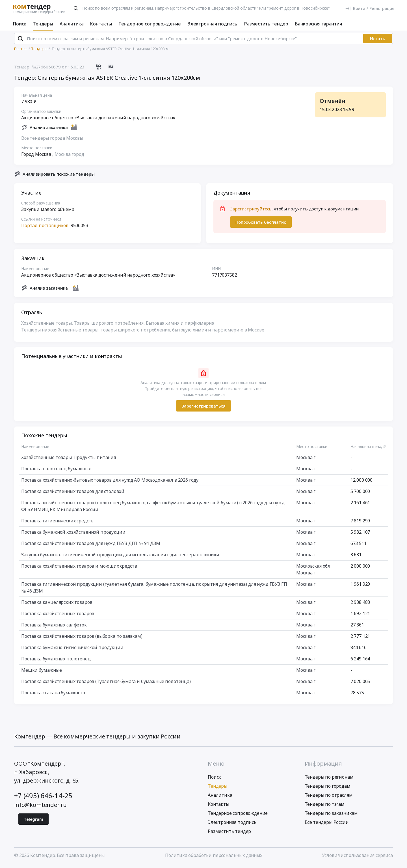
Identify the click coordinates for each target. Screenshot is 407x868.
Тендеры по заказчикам (331, 815)
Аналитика (72, 24)
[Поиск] (76, 8)
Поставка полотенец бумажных (56, 471)
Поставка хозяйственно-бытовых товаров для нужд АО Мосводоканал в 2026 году (110, 483)
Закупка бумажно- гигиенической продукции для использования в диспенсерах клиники (120, 557)
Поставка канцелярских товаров (57, 605)
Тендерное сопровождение (150, 24)
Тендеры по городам (328, 788)
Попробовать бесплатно (261, 224)
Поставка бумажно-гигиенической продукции (72, 650)
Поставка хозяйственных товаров (58, 616)
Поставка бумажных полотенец (56, 661)
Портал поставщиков (45, 228)
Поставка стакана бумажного (53, 695)
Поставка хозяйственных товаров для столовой (73, 494)
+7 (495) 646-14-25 (43, 798)
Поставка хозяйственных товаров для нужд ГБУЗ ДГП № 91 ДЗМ (91, 546)
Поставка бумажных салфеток (54, 627)
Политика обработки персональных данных (214, 858)
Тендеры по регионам (329, 779)
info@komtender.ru (40, 807)
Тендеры (43, 24)
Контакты (101, 24)
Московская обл (313, 568)
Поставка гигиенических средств (57, 523)
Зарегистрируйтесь (251, 211)
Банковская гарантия (318, 24)
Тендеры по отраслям (329, 797)
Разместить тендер (266, 24)
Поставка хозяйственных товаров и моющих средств (79, 568)
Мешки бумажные (42, 673)
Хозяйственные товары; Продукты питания (69, 460)
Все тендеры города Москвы (52, 140)
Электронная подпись (212, 24)
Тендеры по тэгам (325, 806)
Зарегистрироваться (203, 408)
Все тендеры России (327, 824)
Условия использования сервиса (357, 858)
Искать (378, 41)
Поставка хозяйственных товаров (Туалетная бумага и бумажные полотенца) (106, 684)
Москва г (306, 460)
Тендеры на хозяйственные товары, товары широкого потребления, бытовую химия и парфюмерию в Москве (143, 332)
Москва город (69, 156)
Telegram (33, 821)
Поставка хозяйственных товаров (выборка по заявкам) (82, 639)
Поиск (20, 24)
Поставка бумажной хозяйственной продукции (73, 535)
